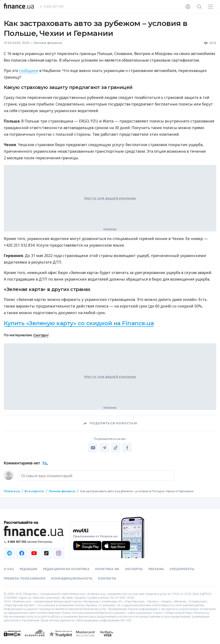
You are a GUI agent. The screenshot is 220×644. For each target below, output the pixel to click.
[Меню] (211, 7)
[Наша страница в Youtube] (34, 553)
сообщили (29, 71)
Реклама (156, 569)
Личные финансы (48, 43)
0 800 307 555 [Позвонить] (52, 7)
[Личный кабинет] (188, 7)
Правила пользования (25, 579)
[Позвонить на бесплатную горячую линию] (34, 542)
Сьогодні (41, 335)
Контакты (107, 579)
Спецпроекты (182, 569)
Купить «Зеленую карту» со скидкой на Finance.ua (79, 323)
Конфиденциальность (72, 579)
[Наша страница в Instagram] (59, 553)
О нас (9, 569)
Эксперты (134, 569)
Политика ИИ (107, 569)
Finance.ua (12, 491)
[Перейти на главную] (19, 7)
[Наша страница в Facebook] (22, 553)
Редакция (29, 569)
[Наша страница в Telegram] (9, 553)
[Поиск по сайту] (199, 7)
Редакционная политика (66, 569)
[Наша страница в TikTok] (46, 553)
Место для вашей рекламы (110, 198)
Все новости (34, 491)
